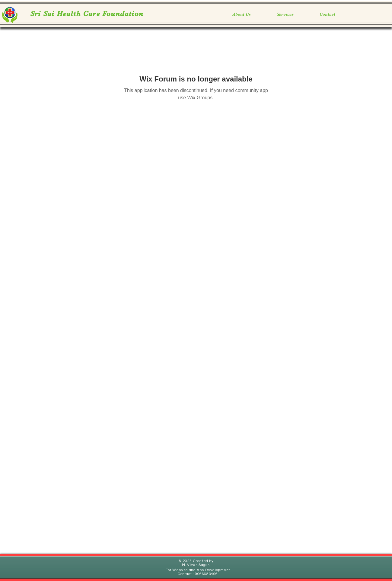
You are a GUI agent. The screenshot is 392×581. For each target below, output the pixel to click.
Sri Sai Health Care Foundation (87, 14)
